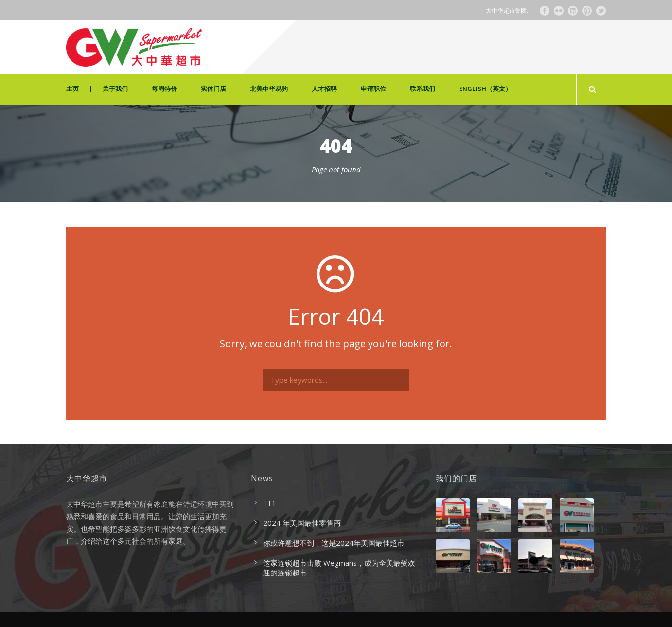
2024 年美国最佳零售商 (302, 523)
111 (270, 503)
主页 (72, 89)
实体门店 (213, 89)
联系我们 (423, 89)
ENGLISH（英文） (485, 89)
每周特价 (164, 89)
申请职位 (373, 89)
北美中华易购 (269, 89)
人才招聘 (324, 89)
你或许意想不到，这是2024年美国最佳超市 (334, 543)
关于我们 (115, 89)
